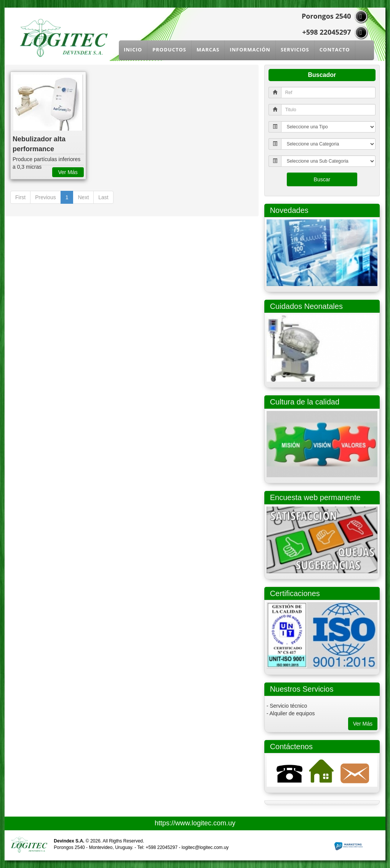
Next (83, 197)
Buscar (322, 179)
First (20, 197)
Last (103, 197)
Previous (45, 197)
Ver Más (363, 724)
